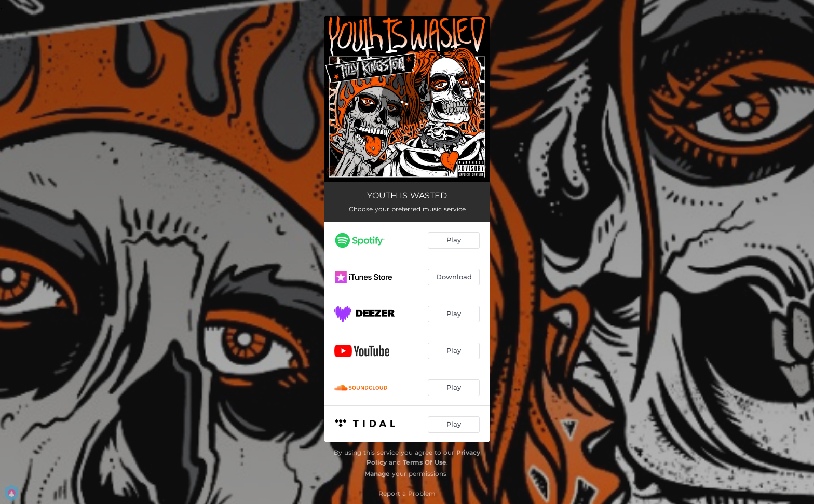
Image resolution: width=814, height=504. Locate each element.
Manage (377, 474)
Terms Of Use (425, 462)
